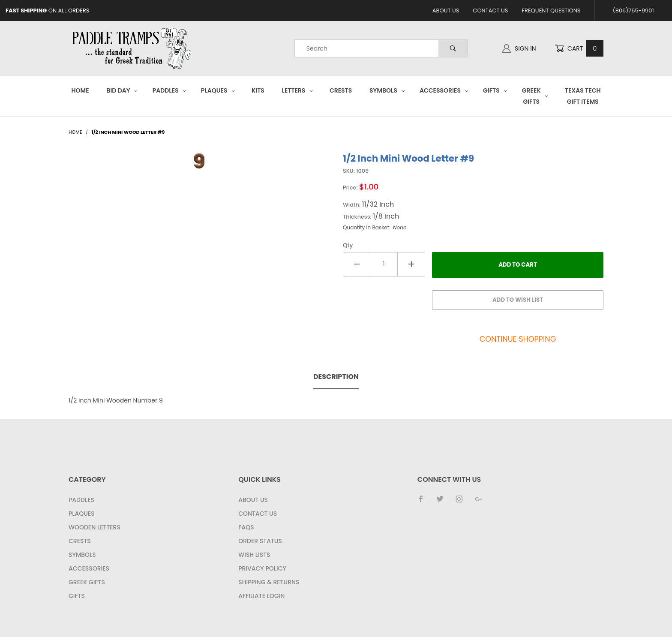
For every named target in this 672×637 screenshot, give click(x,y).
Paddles (169, 90)
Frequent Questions (551, 11)
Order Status (260, 541)
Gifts (495, 90)
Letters (298, 90)
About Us (446, 11)
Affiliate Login (261, 596)
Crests (341, 90)
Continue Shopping (518, 339)
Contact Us (490, 11)
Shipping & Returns (269, 582)
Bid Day (122, 90)
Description (336, 377)
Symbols (387, 90)
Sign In (519, 48)
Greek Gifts (535, 96)
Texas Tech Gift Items (583, 96)
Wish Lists (254, 555)
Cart (579, 49)
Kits (258, 90)
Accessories (444, 90)
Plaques (218, 90)
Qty (348, 245)
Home (80, 90)
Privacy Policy (262, 568)
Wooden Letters (94, 527)
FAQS (246, 527)
